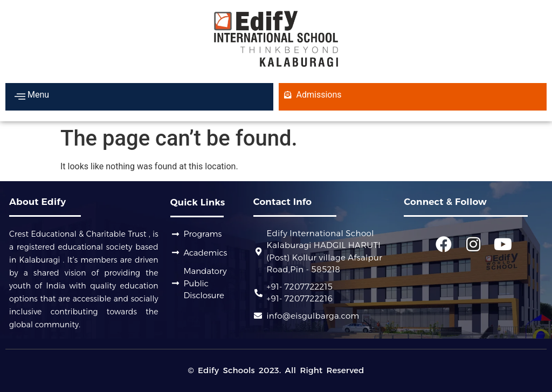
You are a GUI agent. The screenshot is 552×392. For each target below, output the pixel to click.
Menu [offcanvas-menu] (32, 96)
